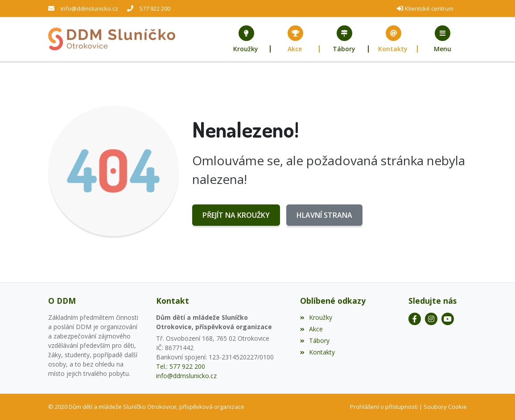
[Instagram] (431, 319)
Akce (311, 329)
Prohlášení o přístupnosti (384, 407)
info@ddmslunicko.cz (89, 8)
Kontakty (317, 352)
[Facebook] (415, 319)
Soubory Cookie (445, 407)
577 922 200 (155, 8)
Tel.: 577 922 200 (181, 366)
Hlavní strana (324, 215)
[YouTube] (448, 319)
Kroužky (316, 317)
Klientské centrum (429, 8)
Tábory (315, 340)
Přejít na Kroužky (236, 215)
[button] (442, 39)
